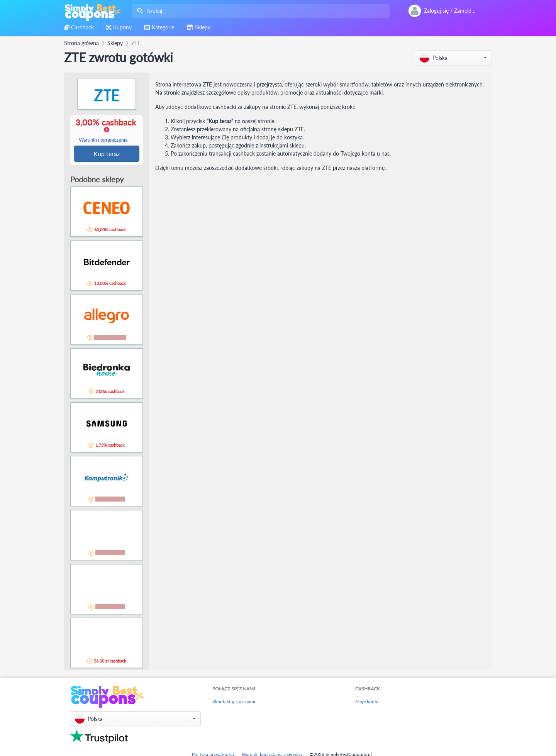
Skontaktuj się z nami (234, 702)
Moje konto (367, 702)
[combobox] (259, 11)
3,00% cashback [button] (106, 131)
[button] (453, 58)
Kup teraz (107, 154)
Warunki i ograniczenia (103, 140)
